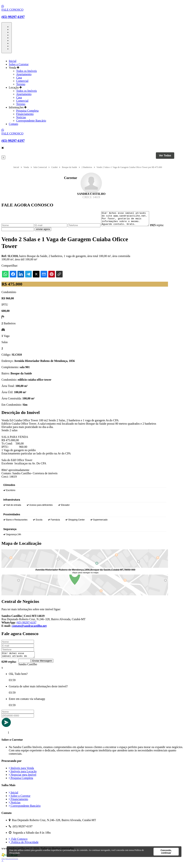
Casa (19, 78)
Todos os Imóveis (27, 71)
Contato (13, 124)
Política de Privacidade (24, 846)
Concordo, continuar (166, 852)
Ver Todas (165, 155)
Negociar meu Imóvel (23, 778)
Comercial (22, 81)
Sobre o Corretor (19, 64)
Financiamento (25, 114)
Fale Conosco (18, 843)
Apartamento (24, 74)
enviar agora (51, 232)
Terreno (21, 84)
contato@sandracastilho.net (29, 629)
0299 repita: (9, 666)
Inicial (13, 61)
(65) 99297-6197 (26, 625)
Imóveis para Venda (21, 772)
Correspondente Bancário (31, 121)
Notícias (21, 117)
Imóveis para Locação (23, 775)
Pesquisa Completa (27, 111)
